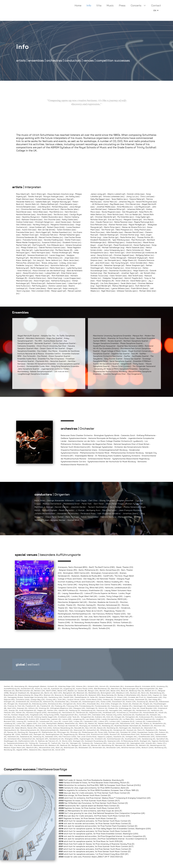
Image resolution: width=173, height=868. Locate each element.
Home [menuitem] (78, 5)
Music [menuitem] (110, 5)
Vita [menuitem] (99, 5)
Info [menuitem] (89, 5)
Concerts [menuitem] (136, 5)
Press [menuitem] (122, 5)
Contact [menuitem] (156, 5)
